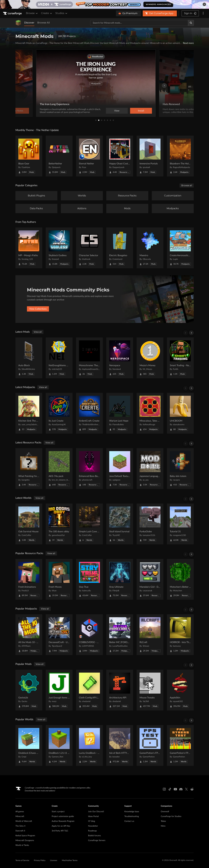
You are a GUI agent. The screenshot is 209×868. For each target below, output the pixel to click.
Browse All (43, 23)
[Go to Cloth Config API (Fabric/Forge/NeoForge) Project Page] (89, 690)
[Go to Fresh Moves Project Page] (59, 579)
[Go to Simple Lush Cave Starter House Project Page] (89, 524)
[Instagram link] (164, 789)
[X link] (186, 789)
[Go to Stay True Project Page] (89, 579)
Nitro (163, 826)
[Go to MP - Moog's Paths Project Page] (29, 248)
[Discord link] (181, 789)
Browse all (187, 185)
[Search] (191, 23)
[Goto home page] (13, 13)
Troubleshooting (132, 816)
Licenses (54, 860)
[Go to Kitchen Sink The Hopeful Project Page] (29, 413)
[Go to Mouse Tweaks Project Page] (150, 690)
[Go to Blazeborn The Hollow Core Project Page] (180, 156)
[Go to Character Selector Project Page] (89, 248)
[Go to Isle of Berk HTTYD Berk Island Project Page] (120, 745)
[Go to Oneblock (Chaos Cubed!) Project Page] (29, 745)
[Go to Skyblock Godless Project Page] (59, 248)
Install (150, 111)
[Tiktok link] (170, 789)
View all (38, 332)
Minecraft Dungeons (25, 840)
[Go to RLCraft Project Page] (150, 635)
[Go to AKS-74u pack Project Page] (59, 469)
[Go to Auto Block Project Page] (29, 358)
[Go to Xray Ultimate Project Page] (120, 579)
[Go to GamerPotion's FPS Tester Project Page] (150, 745)
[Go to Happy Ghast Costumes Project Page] (120, 156)
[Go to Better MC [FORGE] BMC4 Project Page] (120, 635)
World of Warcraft (24, 821)
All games (20, 812)
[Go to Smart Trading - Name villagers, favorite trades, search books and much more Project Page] (180, 358)
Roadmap (92, 831)
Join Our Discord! (96, 812)
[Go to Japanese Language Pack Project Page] (150, 469)
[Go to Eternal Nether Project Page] (89, 156)
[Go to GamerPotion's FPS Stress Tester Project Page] (180, 745)
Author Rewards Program (63, 821)
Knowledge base (132, 812)
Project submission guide (63, 816)
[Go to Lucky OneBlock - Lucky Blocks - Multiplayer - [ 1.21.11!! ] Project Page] (89, 745)
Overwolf (165, 812)
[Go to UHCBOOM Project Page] (180, 413)
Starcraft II (20, 831)
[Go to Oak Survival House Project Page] (29, 524)
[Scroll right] (191, 333)
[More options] (203, 13)
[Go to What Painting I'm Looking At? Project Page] (29, 469)
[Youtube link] (175, 789)
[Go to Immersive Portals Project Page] (150, 156)
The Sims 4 (20, 826)
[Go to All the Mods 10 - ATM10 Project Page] (29, 635)
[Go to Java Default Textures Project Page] (120, 469)
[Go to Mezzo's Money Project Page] (150, 358)
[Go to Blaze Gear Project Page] (29, 156)
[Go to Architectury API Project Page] (120, 690)
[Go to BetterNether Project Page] (59, 156)
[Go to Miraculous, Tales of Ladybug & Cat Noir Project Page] (150, 413)
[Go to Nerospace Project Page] (120, 358)
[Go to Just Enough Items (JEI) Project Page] (59, 690)
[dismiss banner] (204, 4)
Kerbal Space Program (25, 836)
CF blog (92, 821)
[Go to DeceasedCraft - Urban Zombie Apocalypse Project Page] (59, 635)
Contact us (129, 821)
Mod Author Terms (70, 860)
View (126, 111)
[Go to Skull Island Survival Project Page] (120, 524)
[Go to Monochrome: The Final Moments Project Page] (89, 358)
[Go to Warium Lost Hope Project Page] (120, 413)
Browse (32, 13)
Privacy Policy (40, 860)
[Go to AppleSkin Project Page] (180, 690)
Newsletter (93, 826)
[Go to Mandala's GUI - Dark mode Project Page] (150, 579)
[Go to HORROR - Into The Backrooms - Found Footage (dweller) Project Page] (180, 635)
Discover (29, 23)
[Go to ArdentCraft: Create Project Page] (89, 413)
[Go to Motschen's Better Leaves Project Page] (180, 579)
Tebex (163, 821)
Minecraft (20, 816)
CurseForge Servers (97, 840)
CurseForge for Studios (171, 816)
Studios (62, 13)
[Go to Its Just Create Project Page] (59, 413)
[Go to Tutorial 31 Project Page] (180, 524)
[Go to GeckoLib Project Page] (29, 690)
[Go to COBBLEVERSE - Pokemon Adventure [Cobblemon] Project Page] (89, 635)
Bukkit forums (94, 836)
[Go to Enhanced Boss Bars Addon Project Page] (89, 469)
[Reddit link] (192, 789)
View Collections (38, 309)
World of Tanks (22, 845)
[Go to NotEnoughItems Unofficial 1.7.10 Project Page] (59, 358)
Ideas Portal (93, 816)
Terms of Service (22, 860)
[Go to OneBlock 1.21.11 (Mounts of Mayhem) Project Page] (59, 745)
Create (47, 13)
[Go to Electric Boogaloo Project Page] (120, 248)
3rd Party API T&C (60, 831)
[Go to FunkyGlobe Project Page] (150, 524)
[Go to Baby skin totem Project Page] (180, 469)
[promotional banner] (104, 4)
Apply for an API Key (61, 826)
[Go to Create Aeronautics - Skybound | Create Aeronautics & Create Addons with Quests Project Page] (180, 248)
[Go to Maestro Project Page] (150, 248)
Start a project (58, 812)
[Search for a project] (139, 23)
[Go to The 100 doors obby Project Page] (59, 524)
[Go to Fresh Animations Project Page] (29, 579)
